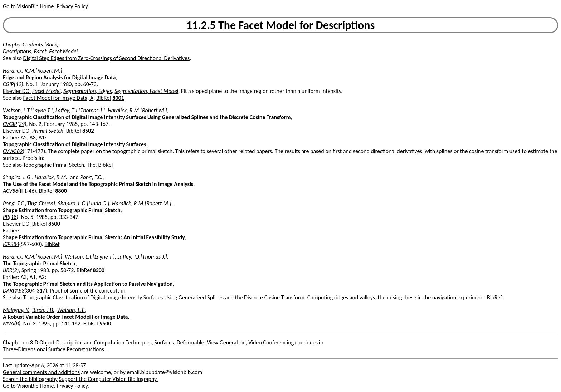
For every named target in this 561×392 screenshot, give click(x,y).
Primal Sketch (48, 131)
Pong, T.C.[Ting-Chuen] (29, 203)
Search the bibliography (30, 379)
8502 (88, 131)
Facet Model (63, 51)
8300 (99, 270)
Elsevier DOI (17, 91)
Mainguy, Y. (16, 310)
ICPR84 (11, 244)
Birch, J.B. (43, 310)
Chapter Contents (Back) (31, 45)
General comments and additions (41, 372)
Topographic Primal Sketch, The (59, 165)
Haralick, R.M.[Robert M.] (33, 71)
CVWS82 (13, 151)
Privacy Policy (72, 6)
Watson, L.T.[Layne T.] (28, 110)
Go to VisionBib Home (28, 6)
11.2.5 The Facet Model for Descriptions (280, 25)
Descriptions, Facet (25, 51)
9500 (105, 324)
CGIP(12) (13, 84)
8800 (61, 191)
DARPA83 (14, 291)
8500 (54, 224)
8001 (118, 98)
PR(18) (11, 217)
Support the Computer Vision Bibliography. (109, 379)
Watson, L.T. (71, 310)
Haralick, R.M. (51, 177)
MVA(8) (12, 324)
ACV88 (11, 191)
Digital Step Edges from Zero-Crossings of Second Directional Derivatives (107, 58)
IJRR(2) (11, 270)
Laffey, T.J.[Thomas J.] (80, 110)
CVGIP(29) (15, 124)
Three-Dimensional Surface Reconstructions (54, 349)
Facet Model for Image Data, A (58, 98)
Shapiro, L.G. (17, 177)
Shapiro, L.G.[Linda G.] (84, 203)
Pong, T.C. (91, 177)
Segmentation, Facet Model (147, 91)
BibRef (104, 98)
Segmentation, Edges (88, 91)
